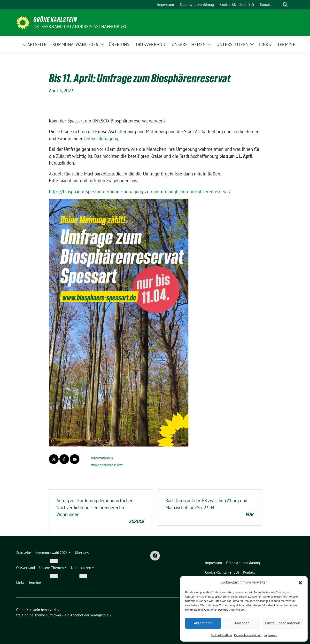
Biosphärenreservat (108, 465)
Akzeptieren (203, 623)
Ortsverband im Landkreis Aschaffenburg (81, 27)
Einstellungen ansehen (283, 623)
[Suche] (278, 5)
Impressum (270, 635)
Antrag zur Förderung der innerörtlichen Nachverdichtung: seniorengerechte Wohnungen (101, 511)
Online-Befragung (101, 138)
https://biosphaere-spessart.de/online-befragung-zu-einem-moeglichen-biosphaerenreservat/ (140, 191)
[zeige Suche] (285, 5)
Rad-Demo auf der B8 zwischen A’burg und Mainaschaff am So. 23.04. (209, 508)
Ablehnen (242, 623)
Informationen (102, 458)
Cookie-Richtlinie (221, 635)
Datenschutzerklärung (248, 635)
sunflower (54, 615)
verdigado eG (101, 615)
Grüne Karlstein (55, 20)
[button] (300, 582)
